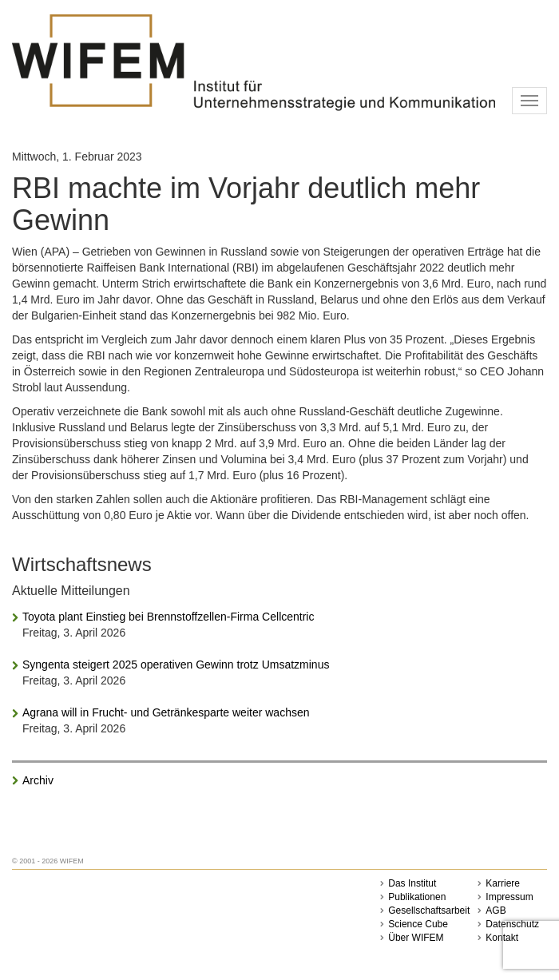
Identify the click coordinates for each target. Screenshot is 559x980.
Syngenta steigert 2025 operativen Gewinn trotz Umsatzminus (176, 665)
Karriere (503, 883)
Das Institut (412, 883)
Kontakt (502, 938)
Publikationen (417, 897)
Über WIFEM (416, 938)
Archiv (38, 780)
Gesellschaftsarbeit (429, 911)
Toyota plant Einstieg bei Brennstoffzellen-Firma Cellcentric (168, 617)
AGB (496, 911)
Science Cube (418, 924)
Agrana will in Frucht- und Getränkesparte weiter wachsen (166, 712)
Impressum (509, 897)
